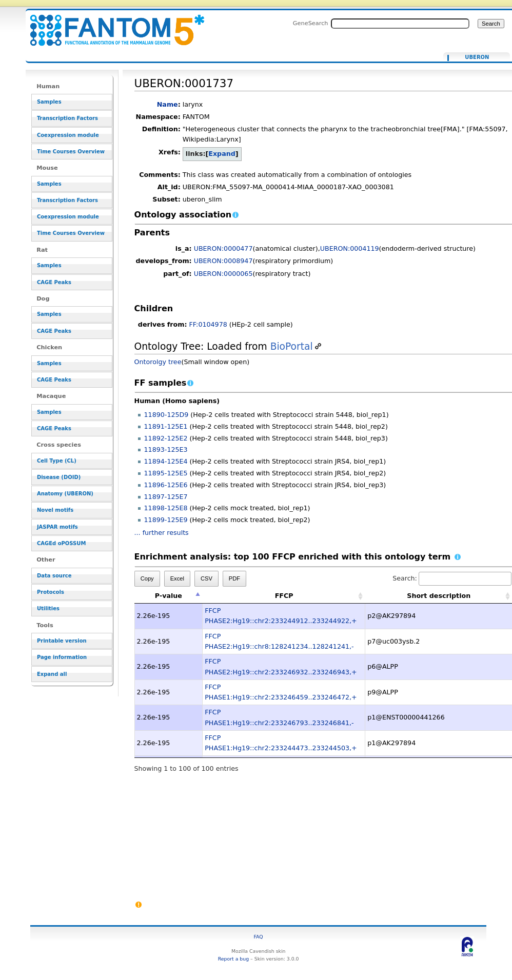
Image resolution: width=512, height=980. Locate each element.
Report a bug (233, 959)
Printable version (62, 641)
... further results (162, 533)
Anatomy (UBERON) (65, 494)
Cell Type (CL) (57, 461)
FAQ (259, 937)
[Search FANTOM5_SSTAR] (400, 24)
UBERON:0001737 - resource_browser (111, 24)
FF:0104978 (208, 324)
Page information (62, 657)
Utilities (48, 608)
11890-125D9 (166, 415)
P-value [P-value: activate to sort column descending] (169, 596)
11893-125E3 (166, 449)
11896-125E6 (166, 485)
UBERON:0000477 (223, 248)
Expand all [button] (52, 674)
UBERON (477, 57)
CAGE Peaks (54, 282)
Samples (49, 102)
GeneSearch (311, 23)
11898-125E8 (166, 508)
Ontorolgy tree (158, 362)
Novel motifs (55, 510)
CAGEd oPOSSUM (61, 543)
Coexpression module (68, 135)
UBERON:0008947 (223, 261)
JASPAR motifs (57, 527)
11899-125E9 (166, 520)
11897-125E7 (166, 497)
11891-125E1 (166, 426)
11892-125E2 (166, 438)
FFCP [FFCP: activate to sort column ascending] (284, 596)
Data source (54, 576)
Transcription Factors (67, 118)
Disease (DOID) (59, 477)
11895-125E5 (166, 473)
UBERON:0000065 (223, 274)
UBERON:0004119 (350, 248)
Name (168, 104)
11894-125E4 (166, 461)
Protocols (51, 592)
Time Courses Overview (71, 152)
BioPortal (292, 346)
